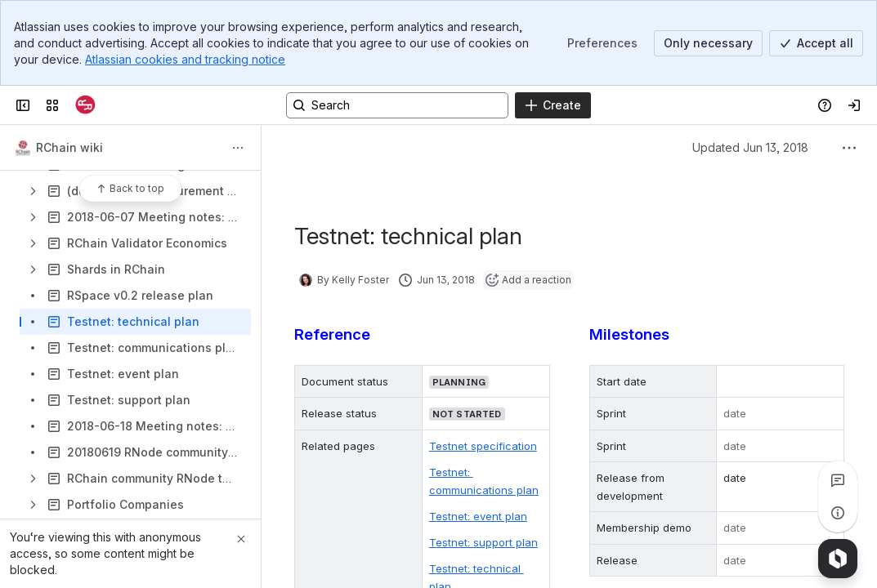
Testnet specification (483, 446)
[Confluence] (85, 105)
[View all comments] (838, 480)
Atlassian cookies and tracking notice (185, 59)
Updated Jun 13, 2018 (750, 147)
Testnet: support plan (483, 542)
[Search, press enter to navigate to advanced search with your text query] (397, 105)
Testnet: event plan (478, 516)
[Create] (553, 105)
